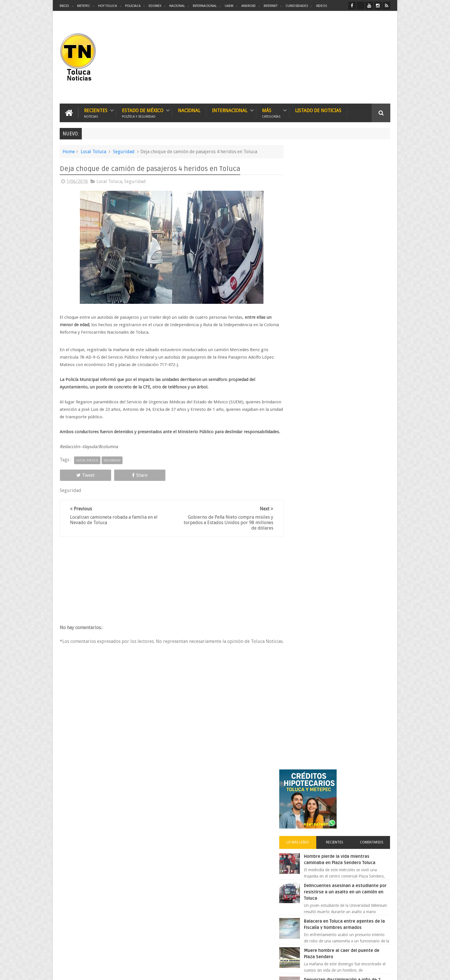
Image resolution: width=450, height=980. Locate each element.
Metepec (84, 6)
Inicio (64, 6)
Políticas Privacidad (340, 971)
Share (125, 482)
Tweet (80, 482)
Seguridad (124, 151)
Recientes (96, 113)
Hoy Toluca (108, 6)
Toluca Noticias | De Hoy (133, 971)
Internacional (205, 6)
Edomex (155, 6)
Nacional (177, 6)
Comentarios (374, 222)
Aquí (385, 971)
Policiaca (133, 6)
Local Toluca (93, 151)
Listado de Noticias (318, 110)
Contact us (376, 797)
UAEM (229, 6)
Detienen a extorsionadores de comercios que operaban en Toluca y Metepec (352, 431)
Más (271, 113)
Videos (321, 6)
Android (249, 6)
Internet (271, 6)
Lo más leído (308, 222)
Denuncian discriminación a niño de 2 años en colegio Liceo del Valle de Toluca (352, 366)
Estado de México (143, 113)
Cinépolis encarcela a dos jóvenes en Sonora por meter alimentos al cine (351, 525)
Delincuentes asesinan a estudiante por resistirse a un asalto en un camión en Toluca (347, 272)
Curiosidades (297, 6)
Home (69, 151)
